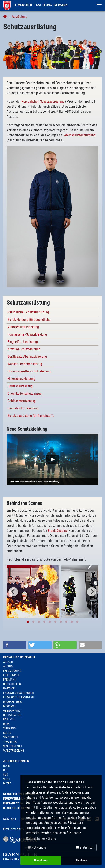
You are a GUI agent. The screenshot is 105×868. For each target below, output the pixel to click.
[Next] (92, 592)
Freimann (10, 680)
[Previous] (13, 592)
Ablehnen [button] (81, 860)
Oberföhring (12, 711)
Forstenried (11, 675)
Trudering (10, 742)
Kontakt (10, 819)
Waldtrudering (14, 750)
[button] (15, 645)
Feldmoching (12, 671)
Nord (7, 766)
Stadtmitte (11, 737)
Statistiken (85, 847)
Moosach (9, 706)
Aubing (8, 666)
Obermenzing (12, 715)
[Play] (52, 460)
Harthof (9, 688)
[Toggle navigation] (99, 4)
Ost (5, 770)
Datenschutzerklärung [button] (41, 839)
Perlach (9, 719)
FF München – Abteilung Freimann (35, 5)
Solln (7, 733)
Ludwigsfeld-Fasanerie (19, 697)
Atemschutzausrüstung (80, 135)
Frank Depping (58, 531)
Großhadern (12, 684)
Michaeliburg (13, 702)
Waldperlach (12, 746)
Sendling (9, 728)
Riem (6, 724)
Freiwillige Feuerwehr (19, 657)
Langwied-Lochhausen (18, 693)
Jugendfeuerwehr (16, 761)
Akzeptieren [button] (41, 860)
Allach (8, 662)
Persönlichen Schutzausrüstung (43, 101)
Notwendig (37, 847)
